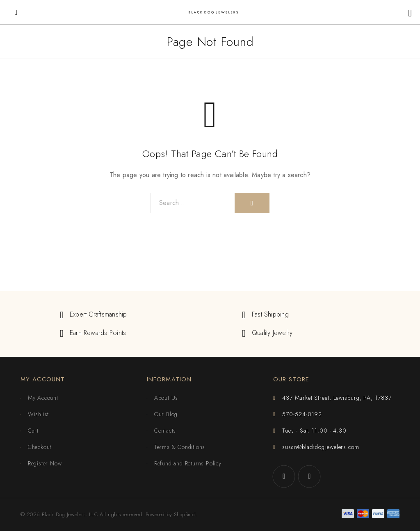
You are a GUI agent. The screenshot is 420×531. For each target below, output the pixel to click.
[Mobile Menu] (16, 12)
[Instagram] (309, 476)
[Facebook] (284, 476)
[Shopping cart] (410, 13)
